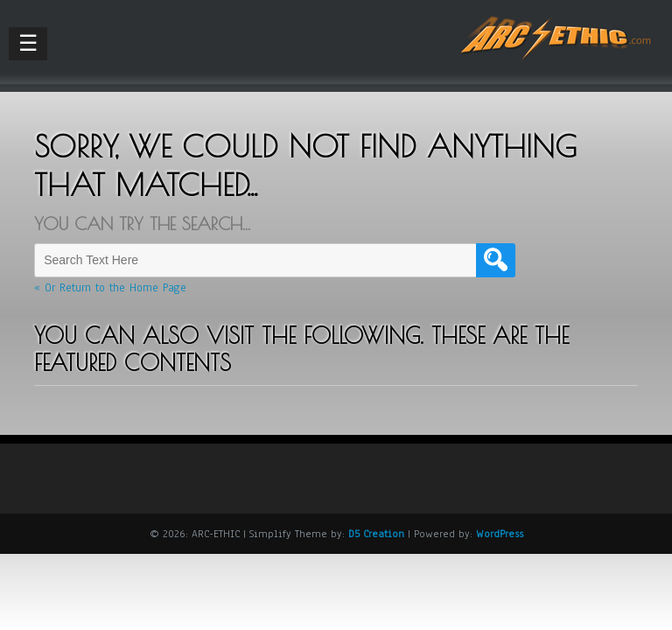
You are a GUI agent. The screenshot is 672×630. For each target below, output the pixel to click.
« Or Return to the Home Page (110, 288)
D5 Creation (376, 534)
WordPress (500, 534)
